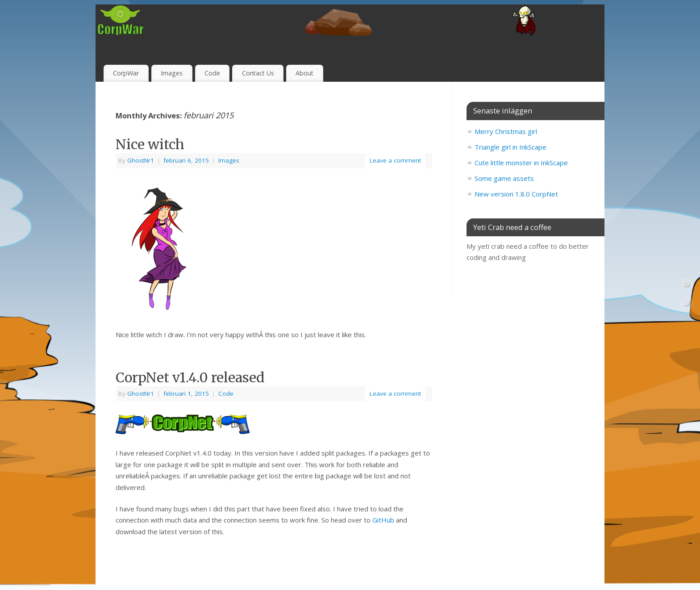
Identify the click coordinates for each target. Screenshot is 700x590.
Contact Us (258, 73)
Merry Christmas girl (506, 131)
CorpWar (126, 73)
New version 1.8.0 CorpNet (516, 194)
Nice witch (150, 144)
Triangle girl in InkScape (510, 147)
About (304, 73)
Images (172, 73)
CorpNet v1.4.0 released (190, 377)
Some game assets (504, 178)
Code (212, 73)
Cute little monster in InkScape (521, 163)
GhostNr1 (141, 160)
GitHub (383, 520)
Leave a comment (395, 160)
